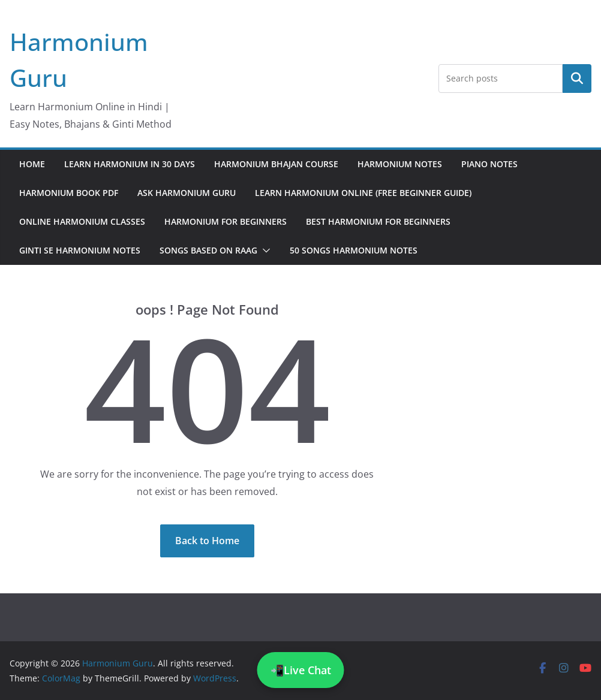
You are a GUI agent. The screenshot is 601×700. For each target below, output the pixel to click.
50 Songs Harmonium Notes (354, 250)
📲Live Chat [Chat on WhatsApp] (301, 670)
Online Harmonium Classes (82, 221)
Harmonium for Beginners (226, 221)
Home (32, 164)
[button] (264, 251)
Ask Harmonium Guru (187, 193)
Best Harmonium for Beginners (378, 221)
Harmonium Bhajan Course (276, 164)
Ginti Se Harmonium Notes (80, 250)
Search (577, 78)
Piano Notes (489, 164)
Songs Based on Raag (208, 250)
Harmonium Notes (400, 164)
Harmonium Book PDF (69, 193)
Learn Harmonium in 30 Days (130, 164)
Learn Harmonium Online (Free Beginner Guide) (363, 193)
